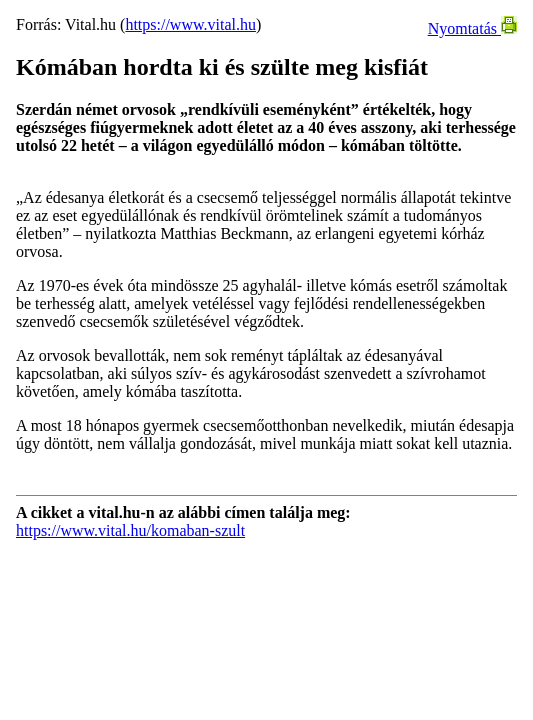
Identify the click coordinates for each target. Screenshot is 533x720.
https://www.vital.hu (190, 24)
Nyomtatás (472, 28)
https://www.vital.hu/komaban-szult (130, 530)
